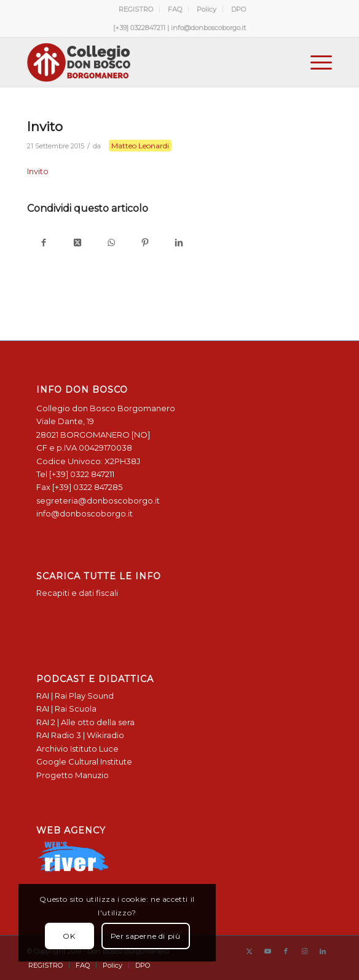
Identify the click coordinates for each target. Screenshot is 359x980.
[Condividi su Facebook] (44, 243)
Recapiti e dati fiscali (77, 593)
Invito (38, 171)
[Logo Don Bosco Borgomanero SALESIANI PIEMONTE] (149, 62)
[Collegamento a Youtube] (267, 951)
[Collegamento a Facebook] (286, 951)
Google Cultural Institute (84, 761)
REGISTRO (136, 9)
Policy (207, 9)
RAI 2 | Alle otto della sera (85, 722)
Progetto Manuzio (73, 775)
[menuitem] (136, 9)
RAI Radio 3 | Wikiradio (80, 735)
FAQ (175, 9)
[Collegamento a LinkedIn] (323, 951)
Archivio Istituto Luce (77, 749)
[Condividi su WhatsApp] (112, 243)
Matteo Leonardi (140, 146)
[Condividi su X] (78, 243)
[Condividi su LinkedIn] (179, 243)
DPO (239, 9)
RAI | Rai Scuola (66, 709)
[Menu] (315, 62)
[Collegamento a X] (249, 951)
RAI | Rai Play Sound (75, 696)
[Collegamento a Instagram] (304, 951)
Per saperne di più (146, 936)
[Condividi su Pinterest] (145, 243)
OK (69, 936)
